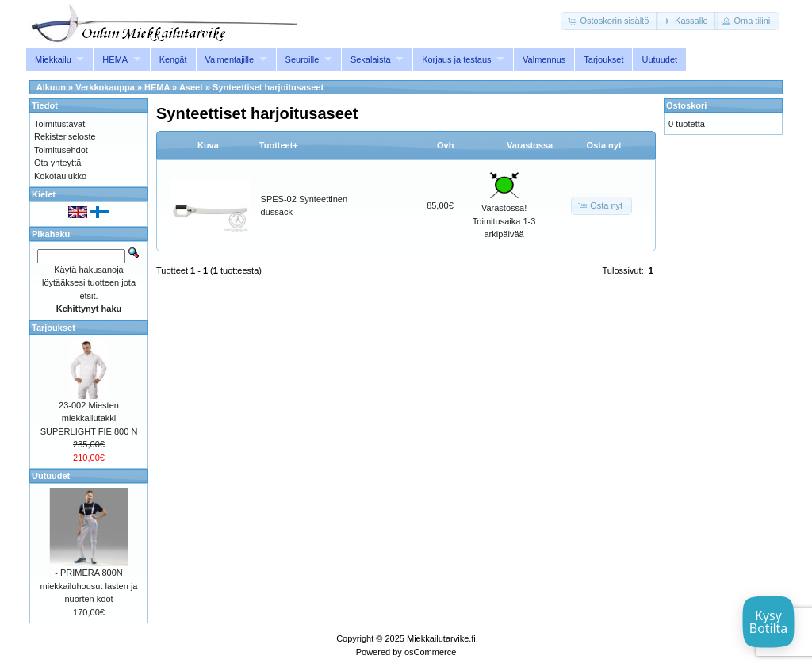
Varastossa (530, 145)
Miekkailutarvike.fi (441, 638)
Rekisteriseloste (65, 136)
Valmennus (544, 59)
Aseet (191, 87)
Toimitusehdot (61, 150)
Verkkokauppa (105, 87)
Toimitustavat (59, 124)
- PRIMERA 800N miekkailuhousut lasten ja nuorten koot (89, 586)
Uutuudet (659, 59)
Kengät (173, 59)
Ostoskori (686, 105)
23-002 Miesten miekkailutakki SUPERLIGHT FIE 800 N (89, 418)
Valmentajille (230, 59)
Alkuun (51, 87)
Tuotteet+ (279, 145)
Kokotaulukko (60, 176)
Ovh (445, 145)
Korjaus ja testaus (456, 59)
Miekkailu (53, 59)
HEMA (115, 59)
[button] (609, 21)
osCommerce (430, 652)
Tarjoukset (603, 59)
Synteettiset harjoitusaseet (268, 87)
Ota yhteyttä (57, 163)
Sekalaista (371, 59)
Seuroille (303, 59)
